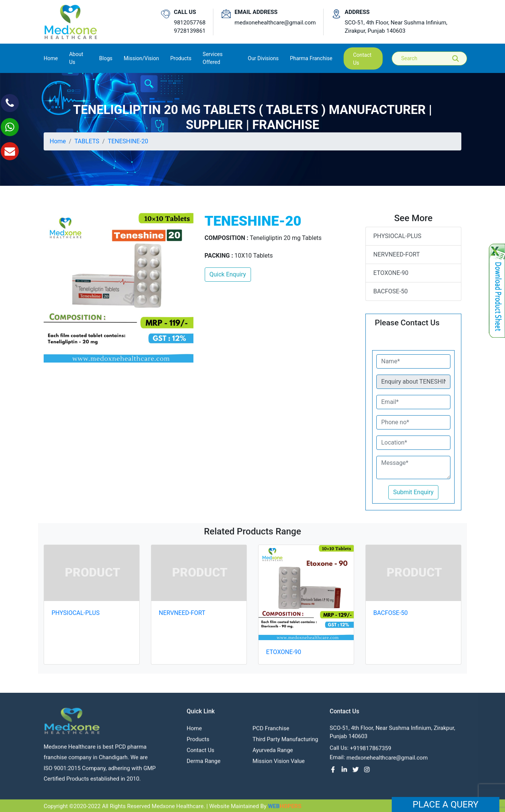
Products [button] (181, 58)
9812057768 (190, 23)
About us (76, 58)
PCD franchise (271, 732)
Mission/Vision (141, 58)
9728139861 (190, 31)
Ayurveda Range (273, 754)
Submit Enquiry (413, 492)
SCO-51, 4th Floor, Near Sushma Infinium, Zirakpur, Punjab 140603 (396, 27)
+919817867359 (371, 752)
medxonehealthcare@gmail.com (275, 23)
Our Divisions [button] (263, 58)
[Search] (435, 58)
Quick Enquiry (228, 274)
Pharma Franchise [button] (311, 58)
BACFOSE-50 (391, 291)
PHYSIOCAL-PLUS (397, 236)
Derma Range (204, 765)
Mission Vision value (279, 765)
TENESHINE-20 (128, 141)
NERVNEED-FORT (397, 254)
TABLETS (87, 141)
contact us (362, 59)
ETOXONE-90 (391, 273)
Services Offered (213, 58)
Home (51, 58)
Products (198, 743)
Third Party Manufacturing (285, 743)
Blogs (106, 58)
